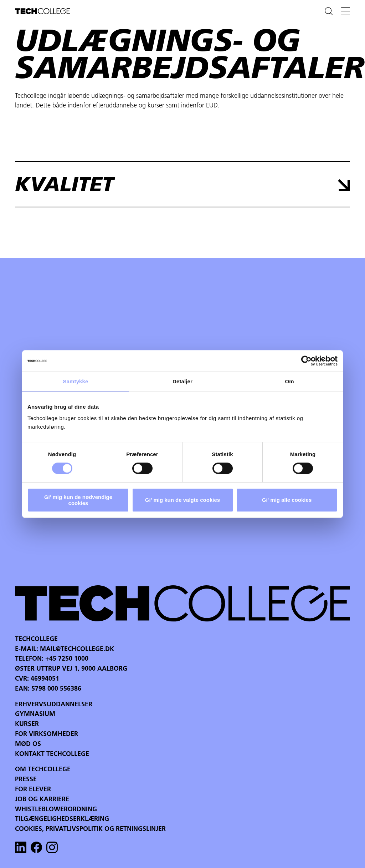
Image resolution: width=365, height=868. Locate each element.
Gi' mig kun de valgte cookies (182, 500)
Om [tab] (289, 381)
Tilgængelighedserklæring (62, 819)
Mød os (28, 744)
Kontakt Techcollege (52, 754)
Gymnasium (35, 714)
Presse (26, 780)
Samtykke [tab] (76, 381)
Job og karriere (42, 800)
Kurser (27, 724)
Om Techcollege (43, 770)
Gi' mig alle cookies (287, 500)
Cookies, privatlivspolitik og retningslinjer (90, 829)
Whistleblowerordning (56, 810)
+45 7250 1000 (67, 659)
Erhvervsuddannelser (54, 705)
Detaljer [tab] (182, 381)
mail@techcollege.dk (77, 649)
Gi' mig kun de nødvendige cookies (78, 500)
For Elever (33, 790)
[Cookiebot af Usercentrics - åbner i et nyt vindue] (306, 361)
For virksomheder (47, 734)
